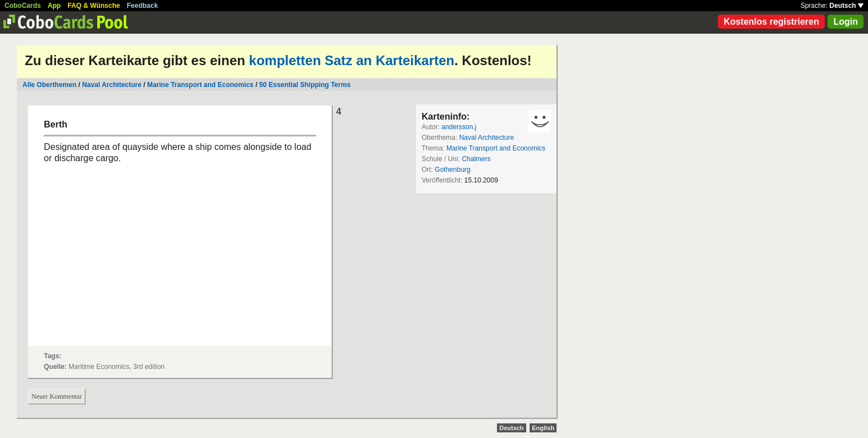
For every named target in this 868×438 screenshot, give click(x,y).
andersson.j (459, 127)
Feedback (143, 6)
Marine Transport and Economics (200, 85)
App (54, 6)
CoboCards (23, 6)
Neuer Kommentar (57, 396)
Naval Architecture (112, 85)
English (543, 428)
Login (846, 22)
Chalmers (476, 159)
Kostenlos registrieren (771, 22)
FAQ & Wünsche (94, 6)
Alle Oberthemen (49, 85)
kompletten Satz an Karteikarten (352, 60)
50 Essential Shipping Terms (305, 85)
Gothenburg (452, 170)
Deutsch (846, 6)
